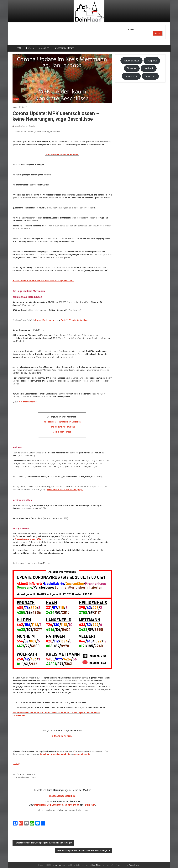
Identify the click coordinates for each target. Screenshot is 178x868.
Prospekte (152, 61)
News (16, 99)
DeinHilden (40, 805)
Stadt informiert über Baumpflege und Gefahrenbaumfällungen (44, 843)
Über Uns (29, 48)
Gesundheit (150, 76)
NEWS (18, 48)
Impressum (43, 48)
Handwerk (149, 68)
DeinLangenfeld (55, 805)
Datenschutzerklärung (64, 48)
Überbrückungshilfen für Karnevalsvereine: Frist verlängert (83, 850)
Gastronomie (131, 76)
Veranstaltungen (131, 61)
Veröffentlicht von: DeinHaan (25, 126)
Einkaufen (132, 68)
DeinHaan (90, 805)
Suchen (131, 30)
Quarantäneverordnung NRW (28, 539)
